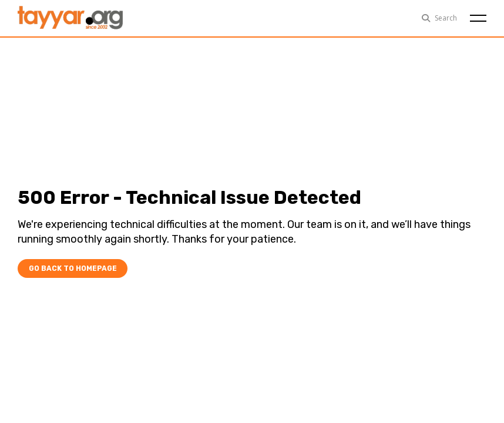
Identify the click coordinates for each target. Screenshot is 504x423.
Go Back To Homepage (70, 268)
